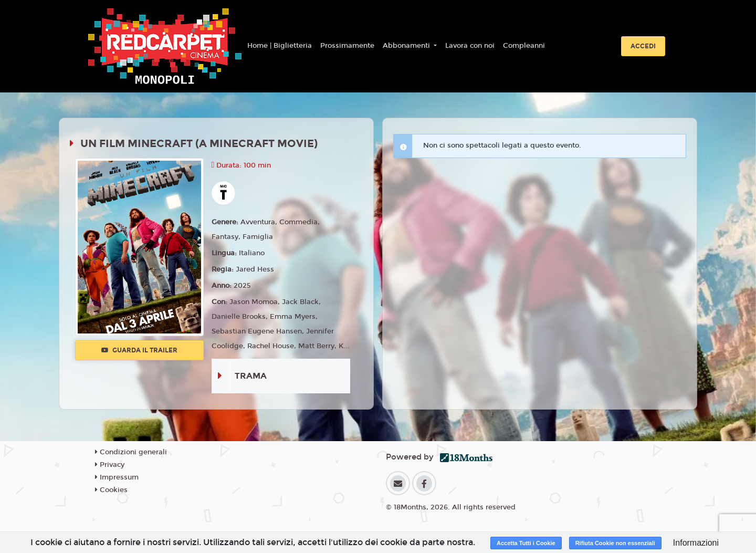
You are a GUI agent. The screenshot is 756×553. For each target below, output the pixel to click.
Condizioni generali (131, 452)
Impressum (117, 477)
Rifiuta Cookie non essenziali (615, 543)
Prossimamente (347, 46)
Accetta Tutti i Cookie (526, 543)
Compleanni (524, 46)
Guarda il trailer (139, 350)
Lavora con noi (470, 46)
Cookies (111, 490)
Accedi (643, 46)
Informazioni (696, 543)
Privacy (110, 465)
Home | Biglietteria (280, 46)
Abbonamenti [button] (407, 46)
